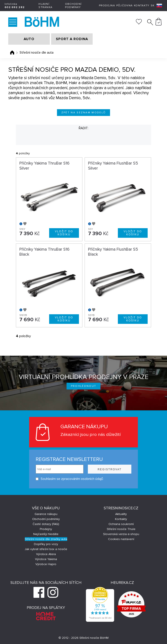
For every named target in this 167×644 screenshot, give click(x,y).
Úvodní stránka (12, 53)
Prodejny (46, 529)
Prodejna (107, 6)
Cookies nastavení (121, 539)
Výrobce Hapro (46, 564)
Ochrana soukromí (121, 524)
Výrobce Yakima (46, 559)
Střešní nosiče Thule (121, 529)
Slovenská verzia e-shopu (121, 534)
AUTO (29, 39)
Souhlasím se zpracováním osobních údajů (69, 479)
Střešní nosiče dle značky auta (46, 539)
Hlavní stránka (45, 6)
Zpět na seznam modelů (84, 113)
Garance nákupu (46, 514)
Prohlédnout (84, 386)
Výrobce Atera (46, 554)
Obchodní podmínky (73, 6)
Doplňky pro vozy (46, 544)
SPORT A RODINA (72, 39)
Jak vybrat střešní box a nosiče (46, 549)
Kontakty (142, 6)
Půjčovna (124, 6)
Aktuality (121, 514)
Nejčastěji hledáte (46, 534)
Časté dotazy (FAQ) (46, 524)
